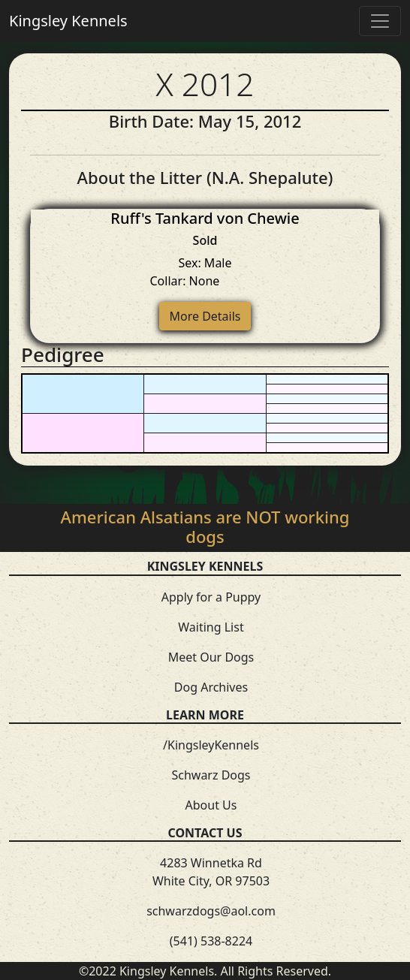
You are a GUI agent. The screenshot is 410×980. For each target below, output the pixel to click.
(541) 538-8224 (211, 941)
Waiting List (211, 627)
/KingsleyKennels (211, 745)
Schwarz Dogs (211, 775)
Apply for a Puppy (211, 597)
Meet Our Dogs (211, 657)
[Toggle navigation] (380, 21)
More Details (205, 316)
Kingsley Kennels (68, 21)
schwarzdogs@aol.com (211, 911)
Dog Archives (211, 687)
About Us (211, 805)
